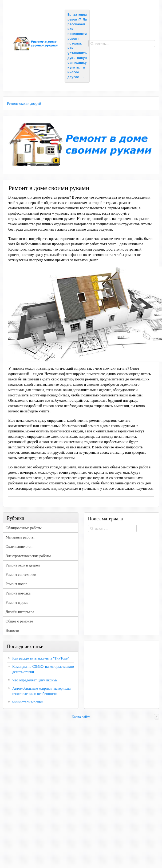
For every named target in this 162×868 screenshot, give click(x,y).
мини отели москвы (28, 702)
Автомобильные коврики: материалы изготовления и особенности (42, 691)
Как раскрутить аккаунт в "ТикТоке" (41, 658)
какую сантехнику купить (78, 63)
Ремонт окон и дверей (24, 103)
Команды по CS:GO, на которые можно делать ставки (43, 669)
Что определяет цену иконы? (35, 680)
